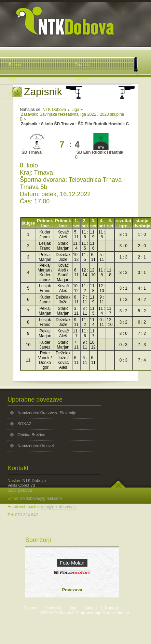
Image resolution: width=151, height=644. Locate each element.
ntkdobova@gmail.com (41, 498)
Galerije (91, 608)
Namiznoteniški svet (36, 446)
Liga (75, 110)
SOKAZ (24, 424)
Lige (73, 608)
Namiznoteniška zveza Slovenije (47, 413)
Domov (31, 608)
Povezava (72, 590)
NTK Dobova (54, 110)
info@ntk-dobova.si (59, 507)
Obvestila (53, 608)
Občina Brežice (31, 435)
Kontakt (112, 608)
